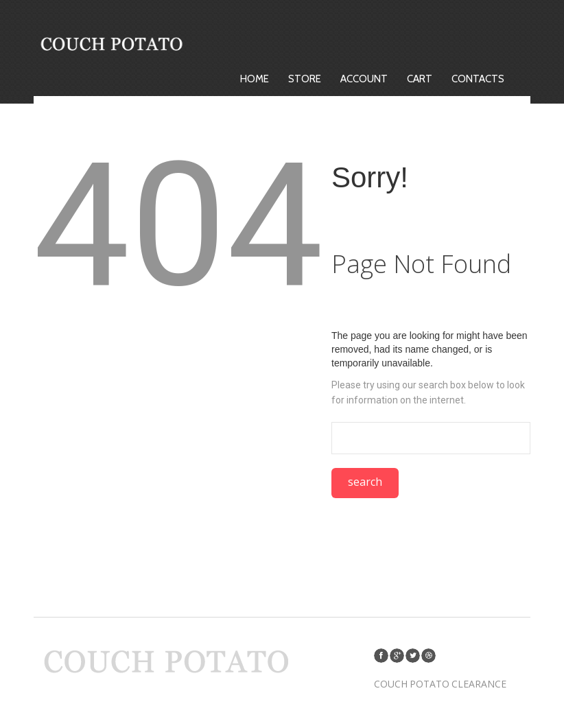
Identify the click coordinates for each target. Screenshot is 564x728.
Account (365, 79)
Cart (420, 79)
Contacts (479, 79)
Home (255, 79)
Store (305, 79)
